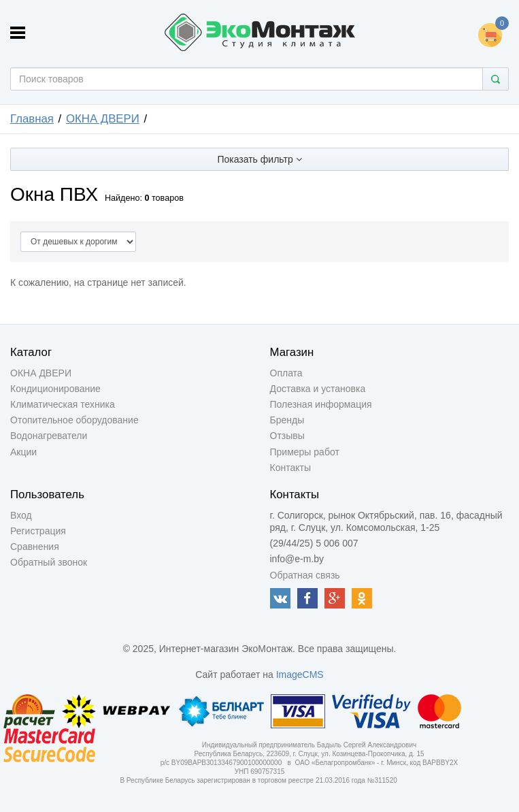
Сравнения (35, 547)
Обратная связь (305, 575)
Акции (23, 452)
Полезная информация (321, 404)
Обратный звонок (49, 562)
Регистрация (38, 531)
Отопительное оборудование (74, 420)
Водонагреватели (49, 436)
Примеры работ (305, 452)
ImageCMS (300, 675)
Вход (21, 515)
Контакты (290, 468)
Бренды (287, 420)
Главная (32, 119)
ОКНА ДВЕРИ (103, 119)
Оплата (286, 373)
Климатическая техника (63, 404)
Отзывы (287, 436)
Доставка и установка (318, 389)
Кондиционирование (55, 389)
